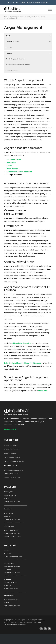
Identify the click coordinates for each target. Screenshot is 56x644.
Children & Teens (13, 42)
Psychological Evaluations (16, 59)
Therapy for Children (12, 449)
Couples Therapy (10, 453)
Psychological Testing (12, 457)
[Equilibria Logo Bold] (23, 9)
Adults (8, 36)
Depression (11, 163)
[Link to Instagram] (45, 629)
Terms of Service (16, 625)
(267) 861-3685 (15, 478)
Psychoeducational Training (14, 461)
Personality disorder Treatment (19, 172)
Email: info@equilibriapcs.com (38, 2)
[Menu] (49, 9)
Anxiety (9, 166)
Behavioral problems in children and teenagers (23, 363)
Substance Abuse (14, 160)
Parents (9, 53)
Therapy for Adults (11, 445)
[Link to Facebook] (41, 629)
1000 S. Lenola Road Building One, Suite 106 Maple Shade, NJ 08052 (13, 533)
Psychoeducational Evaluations (18, 65)
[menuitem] (49, 9)
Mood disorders (13, 169)
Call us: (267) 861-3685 (17, 2)
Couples (9, 47)
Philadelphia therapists (22, 343)
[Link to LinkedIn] (49, 629)
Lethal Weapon (12, 70)
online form (43, 391)
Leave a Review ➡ (11, 429)
